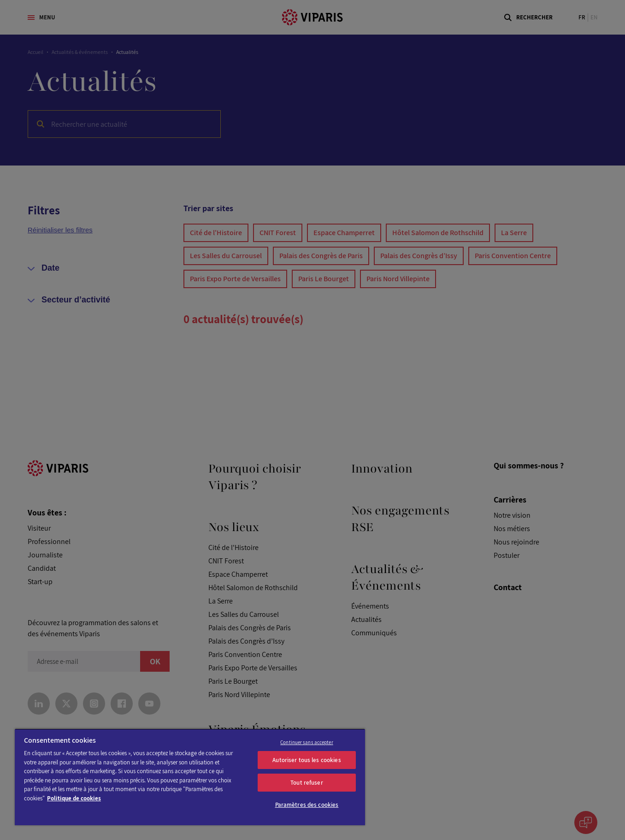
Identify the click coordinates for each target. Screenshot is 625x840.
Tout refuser (307, 783)
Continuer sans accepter (307, 742)
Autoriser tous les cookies (307, 760)
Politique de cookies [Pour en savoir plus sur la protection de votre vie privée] (74, 798)
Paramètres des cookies (307, 805)
